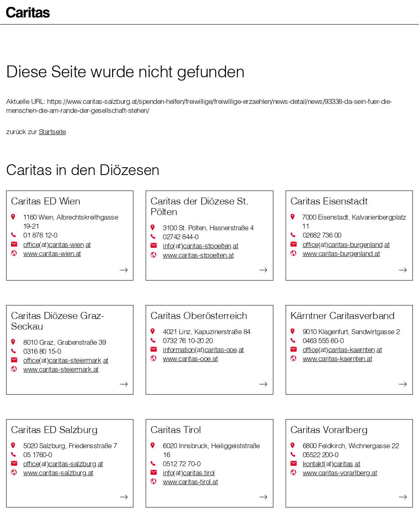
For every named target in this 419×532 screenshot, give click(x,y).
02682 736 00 (322, 235)
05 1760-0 (38, 455)
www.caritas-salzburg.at (58, 473)
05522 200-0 (321, 455)
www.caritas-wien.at (52, 253)
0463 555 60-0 (323, 340)
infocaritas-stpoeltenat (200, 246)
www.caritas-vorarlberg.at (340, 473)
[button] (28, 12)
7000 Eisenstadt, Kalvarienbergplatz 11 (354, 221)
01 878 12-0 (40, 235)
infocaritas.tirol (189, 473)
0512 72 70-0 (181, 464)
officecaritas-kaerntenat (342, 350)
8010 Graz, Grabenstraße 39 (64, 342)
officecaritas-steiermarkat (66, 360)
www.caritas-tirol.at (190, 481)
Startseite (52, 131)
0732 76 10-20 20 (188, 340)
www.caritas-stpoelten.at (198, 255)
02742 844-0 (181, 237)
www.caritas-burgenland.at (341, 253)
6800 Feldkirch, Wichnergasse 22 (351, 446)
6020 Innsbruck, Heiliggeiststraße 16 (211, 450)
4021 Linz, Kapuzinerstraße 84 (207, 331)
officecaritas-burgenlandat (346, 245)
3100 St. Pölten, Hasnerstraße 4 (208, 228)
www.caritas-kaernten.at (338, 358)
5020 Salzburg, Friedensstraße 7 (70, 446)
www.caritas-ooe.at (190, 358)
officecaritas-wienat (57, 245)
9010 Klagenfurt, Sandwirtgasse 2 (351, 331)
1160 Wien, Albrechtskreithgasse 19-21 (71, 221)
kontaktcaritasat (332, 464)
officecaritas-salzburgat (63, 464)
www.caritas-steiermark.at (61, 369)
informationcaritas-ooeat (203, 350)
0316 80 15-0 (42, 351)
